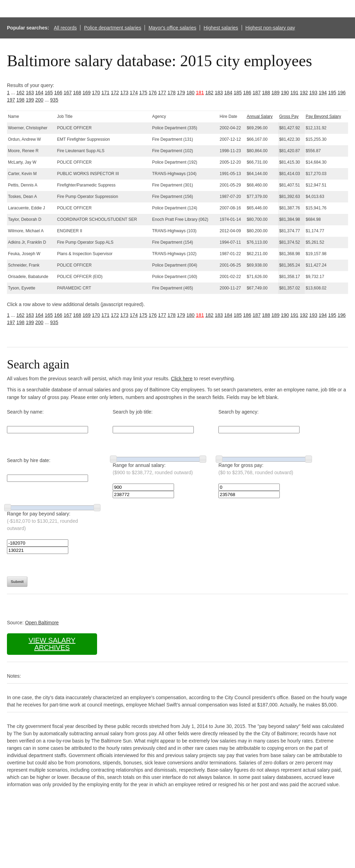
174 (134, 93)
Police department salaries (112, 28)
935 (54, 100)
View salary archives (52, 644)
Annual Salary (260, 116)
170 (96, 93)
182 (209, 93)
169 (86, 93)
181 (200, 93)
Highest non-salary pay (270, 28)
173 (124, 93)
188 (266, 93)
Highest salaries (221, 28)
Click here (182, 379)
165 (49, 93)
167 (68, 93)
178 (171, 93)
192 (304, 93)
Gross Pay (289, 116)
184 (228, 93)
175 (143, 93)
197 (11, 100)
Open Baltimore (42, 623)
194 (323, 93)
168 (77, 93)
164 (39, 93)
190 (285, 93)
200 (39, 100)
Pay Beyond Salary (323, 116)
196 (342, 93)
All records (65, 28)
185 (238, 93)
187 (257, 93)
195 (332, 93)
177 (162, 93)
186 (247, 93)
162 (20, 93)
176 (153, 93)
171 (106, 93)
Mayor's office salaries (172, 28)
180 (191, 93)
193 (313, 93)
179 (181, 93)
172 (115, 93)
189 (275, 93)
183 (219, 93)
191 (295, 93)
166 (58, 93)
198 (20, 100)
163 (30, 93)
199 (30, 100)
